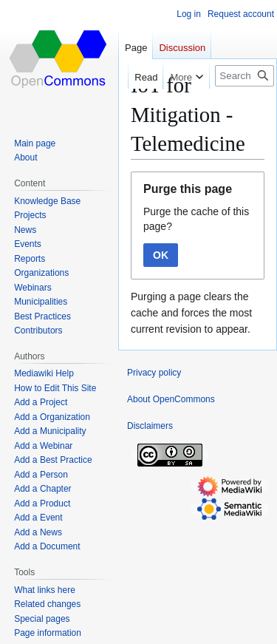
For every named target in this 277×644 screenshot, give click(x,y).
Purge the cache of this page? (196, 219)
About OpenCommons (171, 399)
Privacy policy (154, 373)
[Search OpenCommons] (244, 76)
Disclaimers (150, 426)
